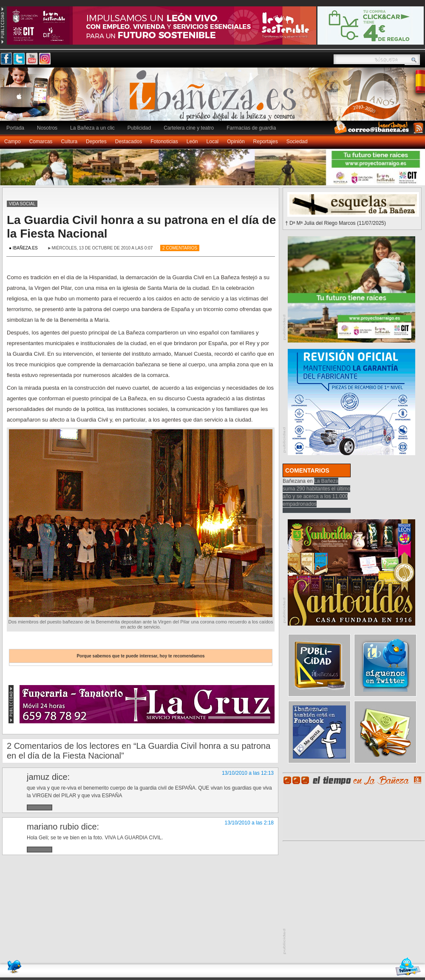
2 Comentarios (180, 248)
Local (213, 142)
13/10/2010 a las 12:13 (248, 773)
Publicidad (139, 128)
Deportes (96, 142)
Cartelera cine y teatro (189, 128)
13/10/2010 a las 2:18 (249, 823)
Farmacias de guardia (251, 128)
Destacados (129, 142)
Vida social (22, 204)
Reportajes (266, 142)
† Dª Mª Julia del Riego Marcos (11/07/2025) (336, 223)
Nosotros (47, 128)
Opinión (236, 142)
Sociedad (297, 142)
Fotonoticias (164, 142)
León (192, 142)
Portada (15, 128)
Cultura (69, 142)
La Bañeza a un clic (92, 128)
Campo (13, 142)
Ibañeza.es (215, 99)
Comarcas (41, 142)
